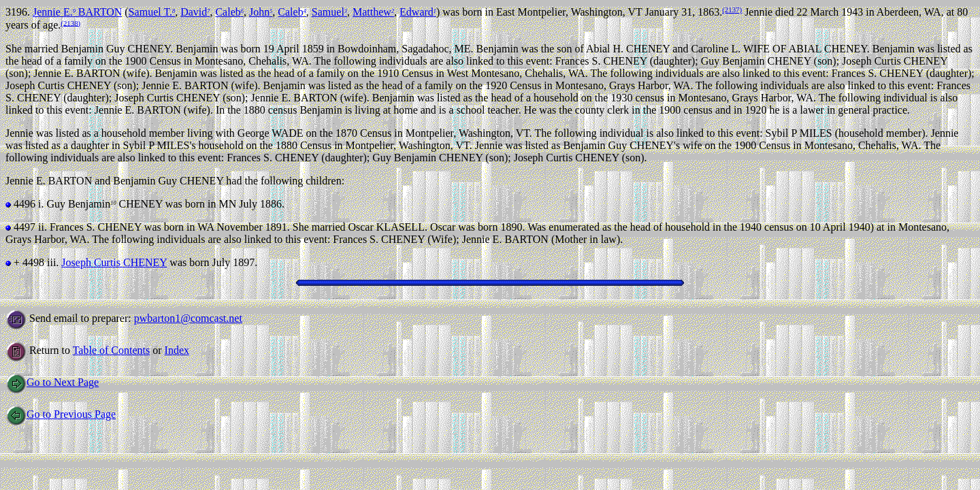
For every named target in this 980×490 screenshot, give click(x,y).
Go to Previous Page (61, 414)
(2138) (70, 22)
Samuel (329, 12)
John (261, 12)
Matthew (373, 12)
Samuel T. (152, 12)
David (195, 12)
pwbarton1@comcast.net (188, 318)
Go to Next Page (52, 382)
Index (177, 350)
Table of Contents (112, 350)
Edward (418, 12)
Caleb (229, 12)
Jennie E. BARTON (77, 12)
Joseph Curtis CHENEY (114, 262)
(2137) (732, 10)
